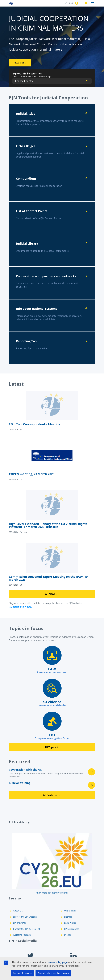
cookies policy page (57, 962)
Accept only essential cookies (53, 973)
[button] (52, 594)
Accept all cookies (22, 973)
